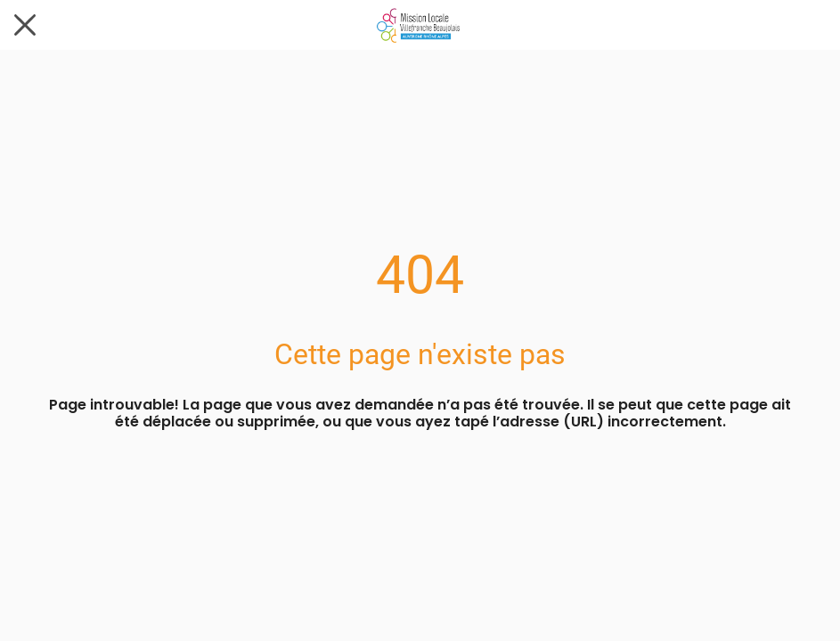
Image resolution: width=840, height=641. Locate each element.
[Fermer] (25, 25)
